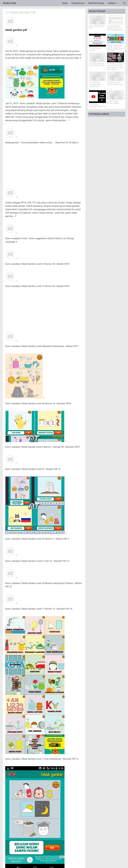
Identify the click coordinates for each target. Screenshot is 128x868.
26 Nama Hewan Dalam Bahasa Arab (115, 84)
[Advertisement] (44, 164)
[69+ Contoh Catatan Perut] (97, 20)
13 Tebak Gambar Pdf (21, 12)
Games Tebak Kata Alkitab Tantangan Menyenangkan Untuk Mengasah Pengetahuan (115, 49)
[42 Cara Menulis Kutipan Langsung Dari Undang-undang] (116, 20)
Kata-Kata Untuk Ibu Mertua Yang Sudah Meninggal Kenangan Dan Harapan (115, 67)
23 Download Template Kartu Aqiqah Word (95, 85)
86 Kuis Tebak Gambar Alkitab (113, 102)
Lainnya (113, 3)
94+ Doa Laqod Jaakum (95, 49)
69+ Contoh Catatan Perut (97, 27)
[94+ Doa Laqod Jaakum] (97, 40)
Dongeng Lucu (78, 3)
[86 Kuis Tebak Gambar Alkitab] (116, 95)
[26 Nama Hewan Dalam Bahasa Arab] (116, 76)
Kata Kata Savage (96, 3)
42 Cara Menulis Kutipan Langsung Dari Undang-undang (115, 28)
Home (65, 3)
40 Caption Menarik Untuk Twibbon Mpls (97, 65)
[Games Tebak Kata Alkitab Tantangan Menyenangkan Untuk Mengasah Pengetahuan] (116, 39)
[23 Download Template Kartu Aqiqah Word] (97, 76)
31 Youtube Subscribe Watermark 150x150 (97, 106)
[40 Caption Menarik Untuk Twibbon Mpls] (97, 57)
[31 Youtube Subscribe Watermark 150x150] (97, 97)
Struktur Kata (9, 3)
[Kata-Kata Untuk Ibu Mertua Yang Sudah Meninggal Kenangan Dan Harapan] (116, 57)
